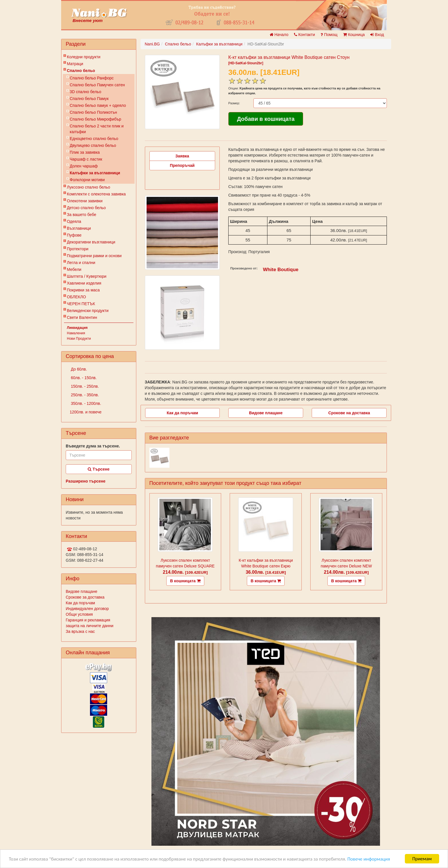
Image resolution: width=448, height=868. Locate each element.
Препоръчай (182, 165)
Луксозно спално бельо (89, 187)
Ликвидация (77, 328)
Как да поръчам (80, 603)
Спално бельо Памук (89, 99)
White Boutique (281, 270)
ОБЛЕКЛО (76, 297)
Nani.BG (152, 44)
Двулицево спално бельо (93, 145)
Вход (377, 35)
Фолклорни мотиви (87, 180)
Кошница (354, 35)
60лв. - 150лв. (83, 378)
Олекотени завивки (85, 201)
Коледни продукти (84, 57)
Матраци (75, 64)
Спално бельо (81, 71)
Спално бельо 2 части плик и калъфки (97, 129)
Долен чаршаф (84, 166)
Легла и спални (81, 263)
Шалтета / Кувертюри (87, 276)
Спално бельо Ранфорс (92, 78)
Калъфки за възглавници (95, 173)
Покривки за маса (83, 290)
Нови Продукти (79, 339)
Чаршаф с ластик (86, 159)
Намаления (76, 333)
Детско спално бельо (86, 208)
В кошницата (185, 581)
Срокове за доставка (85, 597)
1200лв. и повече (86, 412)
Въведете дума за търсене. (93, 446)
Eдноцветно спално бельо (94, 139)
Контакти (304, 35)
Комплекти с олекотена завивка (96, 194)
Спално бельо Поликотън (93, 112)
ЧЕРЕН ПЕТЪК (81, 304)
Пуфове (74, 235)
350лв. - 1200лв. (85, 403)
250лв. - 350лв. (84, 395)
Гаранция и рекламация (88, 620)
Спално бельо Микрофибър (95, 119)
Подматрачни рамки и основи (94, 256)
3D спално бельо (85, 92)
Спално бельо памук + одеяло (98, 105)
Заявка (182, 156)
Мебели (74, 269)
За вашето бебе (82, 215)
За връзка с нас (80, 631)
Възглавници (79, 228)
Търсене (99, 469)
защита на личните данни (90, 626)
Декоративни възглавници (91, 242)
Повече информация (369, 859)
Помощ (329, 35)
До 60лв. (78, 369)
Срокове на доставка (349, 413)
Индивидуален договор (87, 609)
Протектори (78, 249)
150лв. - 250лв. (84, 386)
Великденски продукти (88, 311)
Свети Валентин (82, 317)
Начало (279, 35)
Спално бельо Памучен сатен (97, 85)
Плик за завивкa (85, 152)
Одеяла (74, 221)
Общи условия (79, 614)
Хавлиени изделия (84, 283)
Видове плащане (81, 591)
